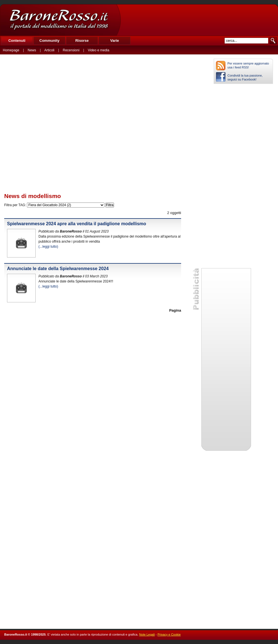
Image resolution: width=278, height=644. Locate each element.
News (32, 50)
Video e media (99, 50)
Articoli (49, 50)
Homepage (11, 50)
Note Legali (147, 634)
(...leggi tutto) (48, 247)
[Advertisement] (199, 20)
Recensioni (71, 50)
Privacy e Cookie (169, 634)
